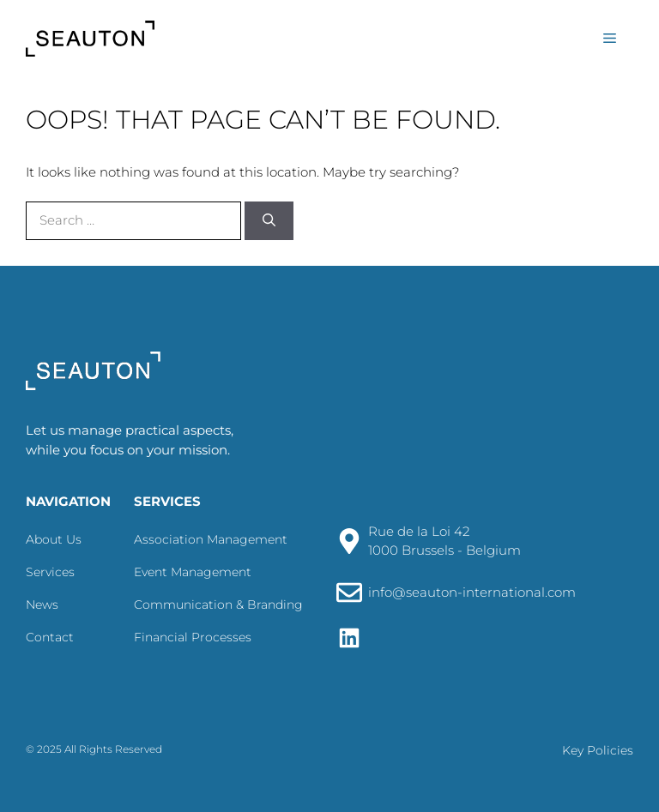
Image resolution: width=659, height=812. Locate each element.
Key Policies (598, 750)
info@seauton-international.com (472, 592)
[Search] (269, 221)
